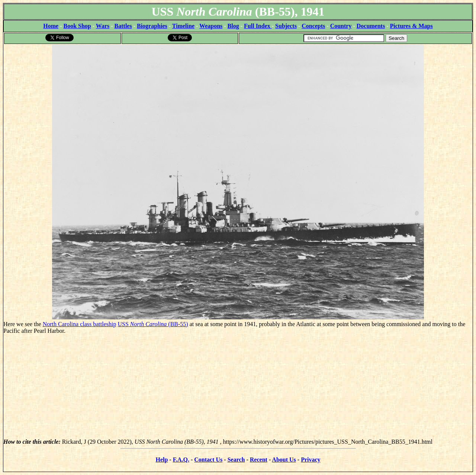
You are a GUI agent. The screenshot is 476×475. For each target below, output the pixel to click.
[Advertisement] (238, 386)
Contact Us (208, 460)
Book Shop (77, 26)
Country (341, 26)
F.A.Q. (181, 460)
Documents (371, 26)
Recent (259, 460)
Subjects (286, 26)
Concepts (313, 26)
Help (162, 460)
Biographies (152, 26)
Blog (233, 26)
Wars (103, 26)
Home (51, 26)
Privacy (311, 460)
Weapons (211, 26)
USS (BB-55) (153, 324)
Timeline (183, 26)
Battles (123, 26)
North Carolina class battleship (80, 324)
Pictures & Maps (411, 26)
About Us (284, 460)
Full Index (258, 26)
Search (236, 460)
